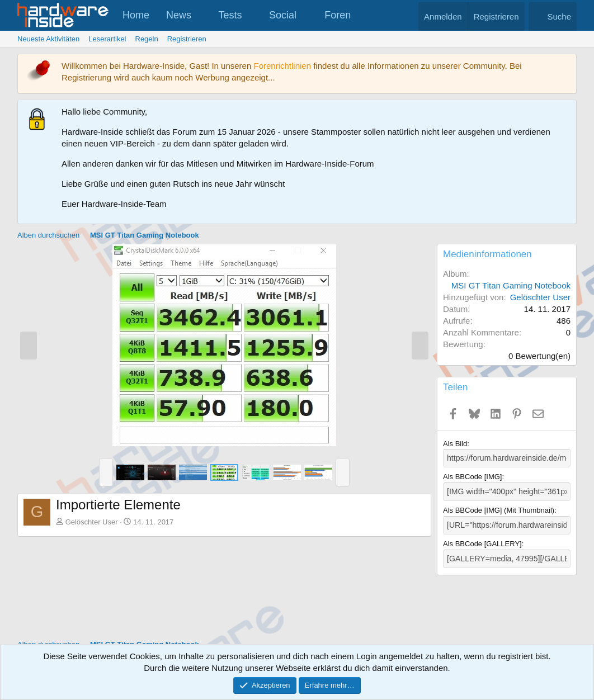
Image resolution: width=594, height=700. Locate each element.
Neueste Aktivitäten (48, 39)
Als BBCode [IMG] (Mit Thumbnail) (499, 509)
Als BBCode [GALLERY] (482, 541)
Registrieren (187, 39)
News (179, 15)
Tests (230, 15)
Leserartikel (107, 39)
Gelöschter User (92, 522)
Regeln (147, 39)
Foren (338, 15)
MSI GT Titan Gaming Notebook (511, 285)
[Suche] (553, 16)
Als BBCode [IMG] (472, 476)
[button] (201, 15)
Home (136, 15)
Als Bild (455, 444)
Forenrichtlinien (282, 66)
